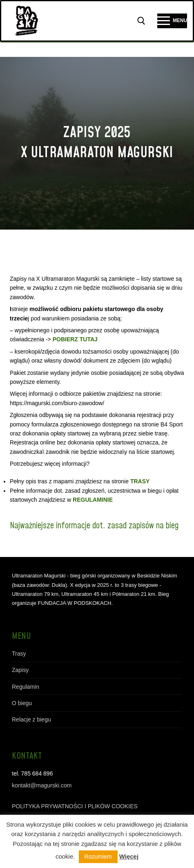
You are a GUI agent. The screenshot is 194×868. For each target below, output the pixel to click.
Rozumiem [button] (98, 857)
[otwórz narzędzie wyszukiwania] (141, 21)
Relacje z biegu (31, 719)
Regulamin (26, 687)
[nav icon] (172, 21)
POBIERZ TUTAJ (75, 339)
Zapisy (20, 670)
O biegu (22, 703)
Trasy (19, 654)
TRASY (140, 481)
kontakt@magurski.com (42, 785)
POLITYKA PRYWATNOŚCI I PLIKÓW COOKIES (75, 806)
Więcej (129, 856)
